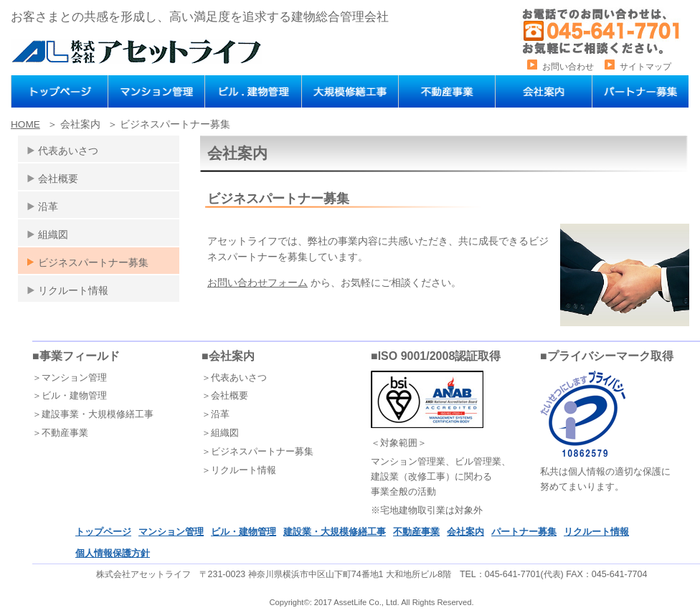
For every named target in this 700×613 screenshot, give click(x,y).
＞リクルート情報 (239, 470)
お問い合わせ (568, 67)
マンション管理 (171, 532)
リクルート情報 (73, 290)
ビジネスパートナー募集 (93, 262)
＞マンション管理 (70, 377)
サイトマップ (645, 67)
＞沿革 (216, 414)
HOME (25, 124)
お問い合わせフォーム (257, 282)
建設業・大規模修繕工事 (335, 532)
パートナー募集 (524, 532)
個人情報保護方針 (113, 553)
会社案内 (465, 532)
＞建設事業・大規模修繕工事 (93, 414)
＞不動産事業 (60, 433)
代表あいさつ (68, 151)
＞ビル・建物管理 (70, 395)
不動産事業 (416, 532)
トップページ (103, 532)
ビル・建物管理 (243, 532)
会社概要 (58, 179)
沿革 (48, 206)
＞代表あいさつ (234, 377)
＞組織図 (220, 433)
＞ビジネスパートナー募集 (257, 451)
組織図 (53, 234)
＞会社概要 (225, 395)
